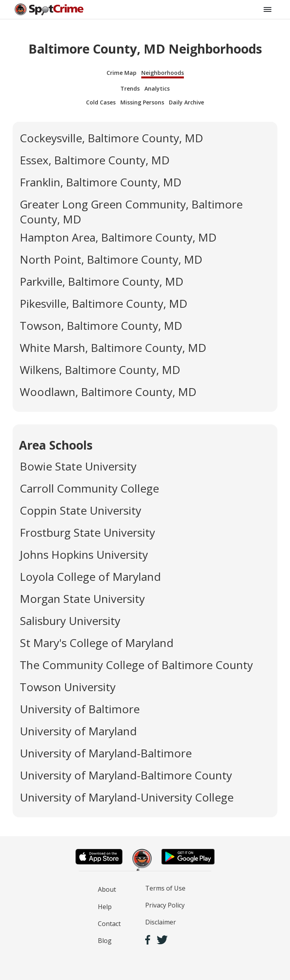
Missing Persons (142, 102)
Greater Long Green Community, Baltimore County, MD (131, 212)
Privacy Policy (165, 905)
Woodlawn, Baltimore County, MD (108, 392)
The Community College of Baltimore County (136, 665)
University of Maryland (78, 731)
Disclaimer (161, 922)
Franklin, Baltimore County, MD (101, 182)
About (107, 889)
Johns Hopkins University (84, 554)
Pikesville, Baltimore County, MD (104, 303)
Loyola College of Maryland (90, 576)
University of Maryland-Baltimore (106, 753)
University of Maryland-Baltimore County (126, 775)
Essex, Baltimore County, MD (95, 160)
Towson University (68, 687)
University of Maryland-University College (127, 797)
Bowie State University (78, 466)
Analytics (157, 88)
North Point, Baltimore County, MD (111, 259)
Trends (130, 88)
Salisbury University (70, 621)
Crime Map (122, 73)
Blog (105, 941)
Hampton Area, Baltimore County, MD (118, 237)
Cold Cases (101, 102)
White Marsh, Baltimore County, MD (113, 348)
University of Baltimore (80, 709)
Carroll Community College (89, 488)
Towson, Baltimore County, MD (101, 325)
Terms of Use (165, 888)
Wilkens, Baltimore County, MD (100, 370)
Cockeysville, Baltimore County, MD (111, 138)
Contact (109, 924)
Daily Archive (186, 102)
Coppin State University (80, 510)
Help (105, 907)
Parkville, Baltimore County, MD (102, 281)
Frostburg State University (87, 532)
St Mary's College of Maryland (97, 643)
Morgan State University (82, 599)
